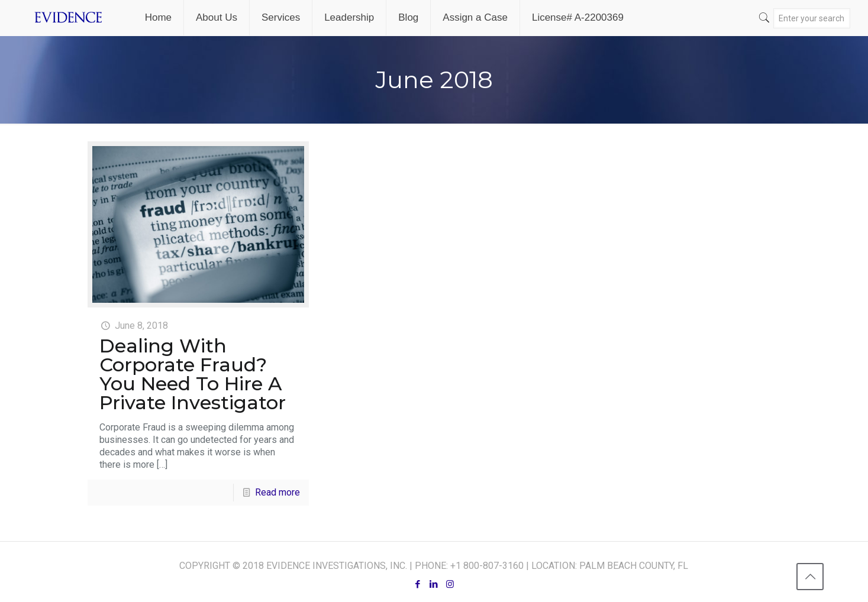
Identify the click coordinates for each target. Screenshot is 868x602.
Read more (277, 492)
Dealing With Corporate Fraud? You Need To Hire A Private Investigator (193, 374)
